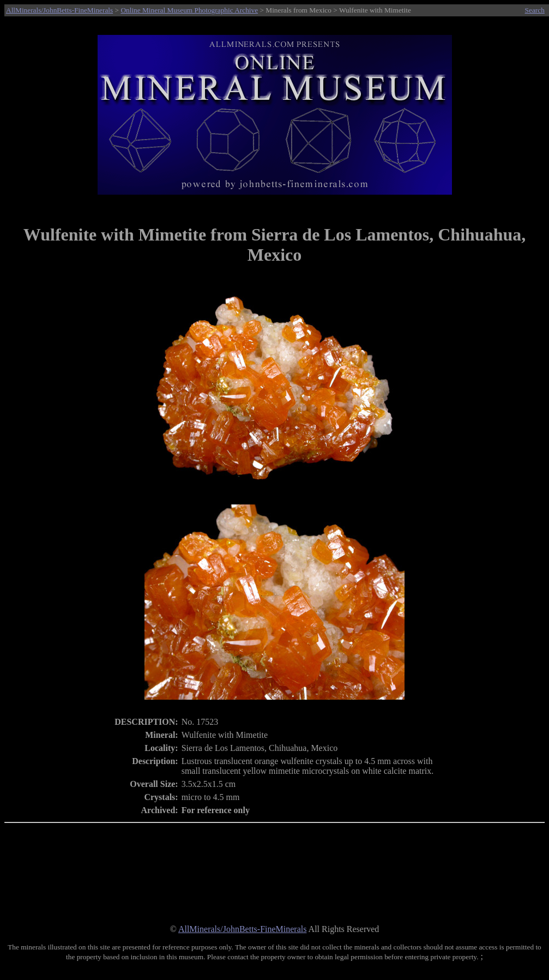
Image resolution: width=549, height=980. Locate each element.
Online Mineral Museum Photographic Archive (189, 10)
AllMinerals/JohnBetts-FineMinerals (59, 10)
